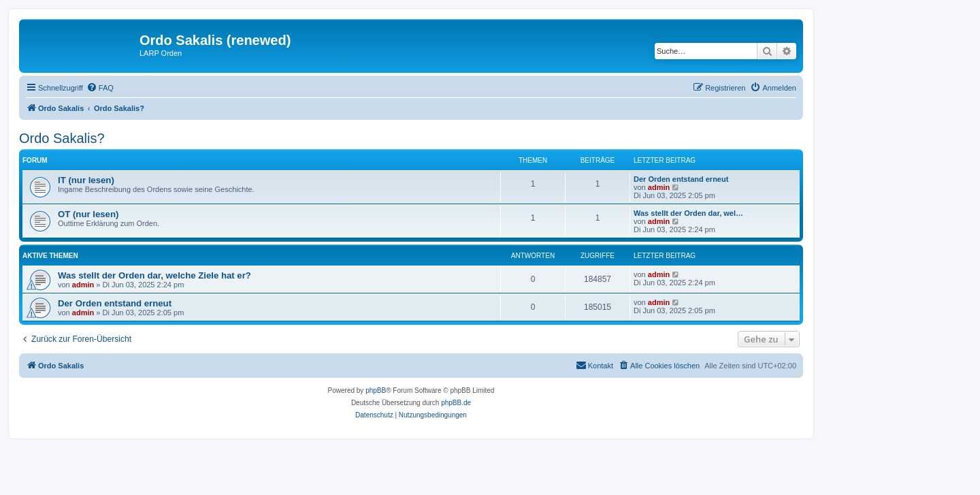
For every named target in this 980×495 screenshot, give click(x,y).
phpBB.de (456, 403)
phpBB (376, 390)
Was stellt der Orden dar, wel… (688, 213)
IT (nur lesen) (86, 180)
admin (659, 187)
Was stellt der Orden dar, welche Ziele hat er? (154, 275)
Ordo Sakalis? (62, 138)
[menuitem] (100, 88)
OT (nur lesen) (88, 214)
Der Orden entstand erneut (681, 179)
